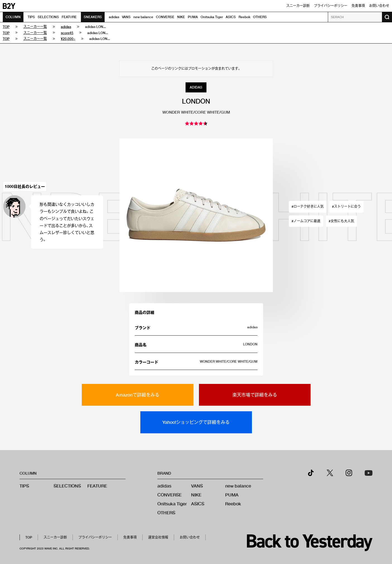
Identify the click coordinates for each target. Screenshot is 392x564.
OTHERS (260, 17)
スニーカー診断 (298, 6)
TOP (29, 537)
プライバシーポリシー (331, 6)
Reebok (244, 17)
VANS (126, 17)
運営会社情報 (158, 537)
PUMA (193, 17)
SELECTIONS (48, 17)
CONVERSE (165, 17)
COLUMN (13, 17)
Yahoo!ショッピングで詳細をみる (196, 422)
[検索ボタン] (387, 17)
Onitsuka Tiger (212, 17)
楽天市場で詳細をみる (255, 395)
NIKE (181, 17)
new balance (143, 17)
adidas (114, 17)
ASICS (231, 17)
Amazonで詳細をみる (138, 395)
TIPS (31, 17)
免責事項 (358, 6)
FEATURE (69, 17)
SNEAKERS (93, 17)
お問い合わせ (379, 6)
